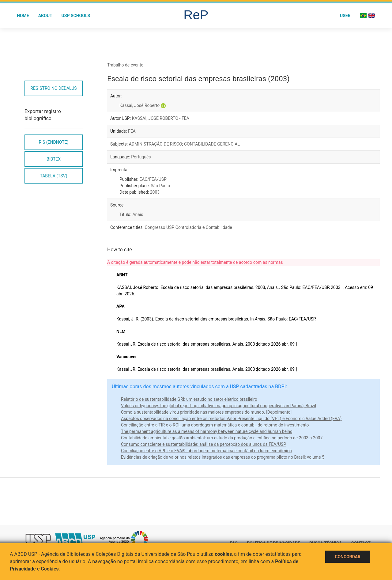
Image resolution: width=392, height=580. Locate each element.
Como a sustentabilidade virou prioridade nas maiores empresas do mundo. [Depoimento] (206, 412)
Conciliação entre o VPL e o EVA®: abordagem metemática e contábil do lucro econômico (206, 451)
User (345, 16)
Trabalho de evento (125, 65)
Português (141, 157)
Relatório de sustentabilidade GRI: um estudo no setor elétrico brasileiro (189, 399)
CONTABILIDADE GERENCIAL (212, 144)
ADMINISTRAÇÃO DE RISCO (156, 144)
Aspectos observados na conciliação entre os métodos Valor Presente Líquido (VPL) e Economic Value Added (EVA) (231, 419)
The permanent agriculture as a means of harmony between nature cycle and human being (207, 431)
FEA (132, 131)
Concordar (348, 557)
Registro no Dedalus (53, 88)
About (45, 16)
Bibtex (54, 159)
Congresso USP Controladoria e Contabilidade (188, 227)
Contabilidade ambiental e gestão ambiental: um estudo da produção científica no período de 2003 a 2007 (222, 438)
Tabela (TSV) (53, 176)
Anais (138, 214)
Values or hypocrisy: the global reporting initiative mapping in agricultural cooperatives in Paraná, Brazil (219, 406)
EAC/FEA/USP (153, 179)
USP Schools (76, 16)
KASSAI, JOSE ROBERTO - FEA (161, 118)
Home (23, 16)
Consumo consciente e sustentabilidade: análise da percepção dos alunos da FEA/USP (204, 444)
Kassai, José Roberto (139, 105)
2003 (155, 192)
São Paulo (160, 186)
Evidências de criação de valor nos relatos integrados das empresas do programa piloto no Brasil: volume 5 (223, 457)
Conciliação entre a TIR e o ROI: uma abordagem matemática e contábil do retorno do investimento (215, 425)
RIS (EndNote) (54, 142)
